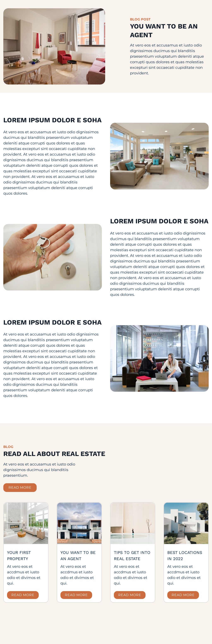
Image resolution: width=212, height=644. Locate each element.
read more (20, 487)
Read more (23, 595)
